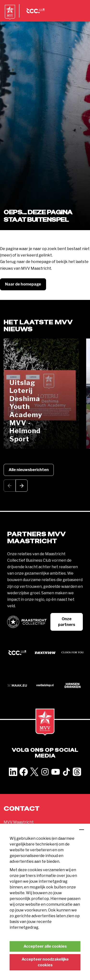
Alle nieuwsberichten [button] (29, 470)
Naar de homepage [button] (23, 284)
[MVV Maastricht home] (10, 16)
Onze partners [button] (67, 622)
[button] (22, 486)
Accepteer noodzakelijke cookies (45, 962)
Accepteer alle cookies (45, 946)
